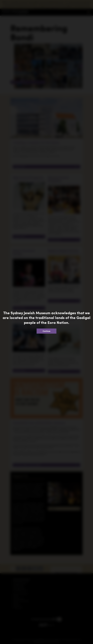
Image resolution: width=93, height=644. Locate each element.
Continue (46, 331)
